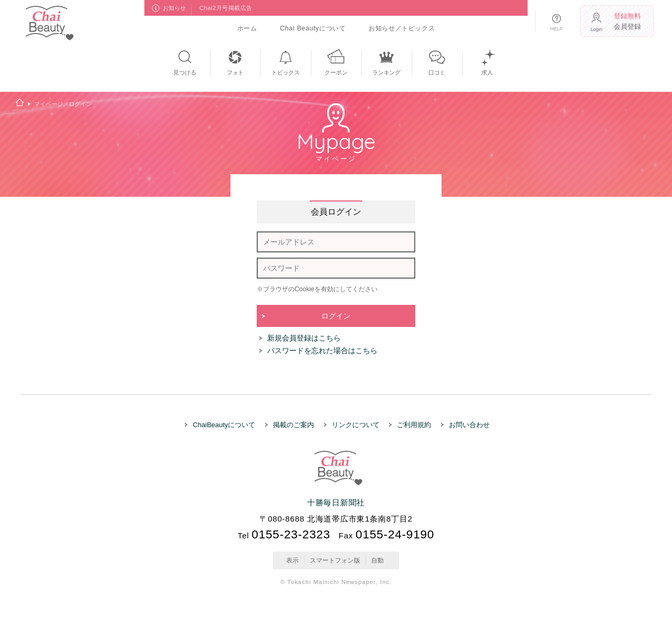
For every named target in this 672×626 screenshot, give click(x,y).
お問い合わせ (469, 425)
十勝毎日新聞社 (336, 502)
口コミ (437, 72)
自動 (377, 560)
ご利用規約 (414, 425)
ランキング (386, 72)
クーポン (336, 72)
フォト (235, 72)
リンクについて (356, 425)
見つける (185, 72)
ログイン (336, 316)
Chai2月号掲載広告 (226, 8)
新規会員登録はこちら (304, 338)
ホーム (247, 28)
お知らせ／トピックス (402, 28)
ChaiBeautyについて (224, 425)
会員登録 (628, 21)
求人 (487, 72)
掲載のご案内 (293, 425)
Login (596, 29)
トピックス (286, 72)
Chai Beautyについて (313, 28)
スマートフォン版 (335, 560)
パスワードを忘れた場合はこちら (322, 351)
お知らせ (175, 8)
